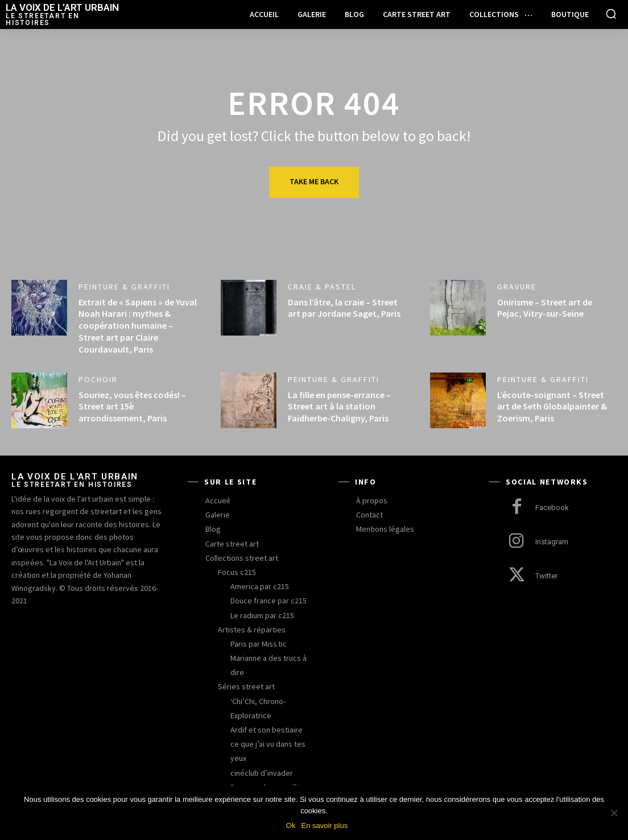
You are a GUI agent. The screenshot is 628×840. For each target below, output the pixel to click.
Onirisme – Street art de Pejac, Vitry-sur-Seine (545, 308)
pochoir (98, 379)
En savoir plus (324, 825)
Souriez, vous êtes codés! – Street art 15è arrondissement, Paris (132, 407)
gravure (517, 287)
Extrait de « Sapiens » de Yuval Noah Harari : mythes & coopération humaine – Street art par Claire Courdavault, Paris (138, 326)
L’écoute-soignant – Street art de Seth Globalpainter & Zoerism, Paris (552, 407)
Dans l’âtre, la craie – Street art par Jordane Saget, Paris (344, 308)
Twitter (546, 576)
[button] (611, 14)
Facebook (552, 508)
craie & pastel (322, 287)
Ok (291, 825)
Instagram (552, 542)
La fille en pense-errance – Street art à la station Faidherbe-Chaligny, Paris (339, 407)
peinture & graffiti (124, 287)
